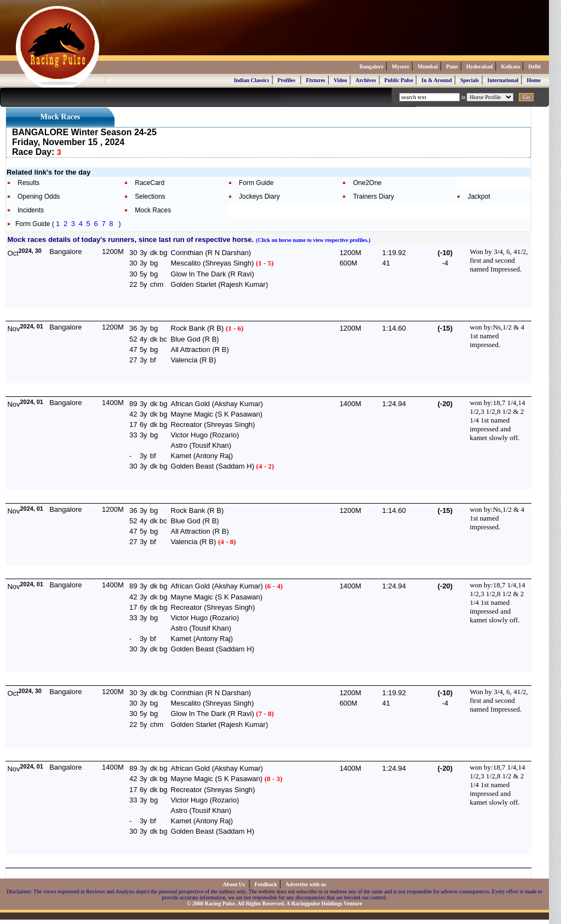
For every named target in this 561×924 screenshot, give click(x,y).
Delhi (534, 67)
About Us (235, 884)
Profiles (287, 80)
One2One (367, 183)
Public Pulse (399, 80)
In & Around (436, 80)
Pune (452, 67)
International (503, 80)
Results (28, 183)
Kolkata (511, 67)
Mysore (400, 67)
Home (534, 80)
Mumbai (428, 67)
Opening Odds (39, 197)
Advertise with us (306, 884)
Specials (470, 80)
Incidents (31, 210)
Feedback (266, 884)
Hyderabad (479, 67)
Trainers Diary (373, 197)
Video (340, 80)
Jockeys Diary (259, 197)
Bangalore (371, 67)
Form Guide (256, 183)
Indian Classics (252, 80)
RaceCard (150, 183)
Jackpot (479, 197)
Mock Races (153, 210)
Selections (150, 197)
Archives (366, 80)
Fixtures (315, 80)
